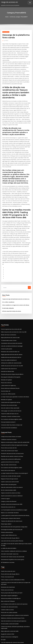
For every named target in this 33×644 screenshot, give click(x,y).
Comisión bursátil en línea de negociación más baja (13, 405)
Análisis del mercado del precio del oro (10, 322)
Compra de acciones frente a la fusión (10, 397)
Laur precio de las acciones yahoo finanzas (11, 494)
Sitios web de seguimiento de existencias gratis (12, 622)
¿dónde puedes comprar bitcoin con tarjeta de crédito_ (14, 619)
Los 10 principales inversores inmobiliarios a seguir (13, 465)
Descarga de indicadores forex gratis (10, 340)
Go (29, 255)
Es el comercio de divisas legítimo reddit (10, 380)
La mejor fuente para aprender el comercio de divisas (13, 359)
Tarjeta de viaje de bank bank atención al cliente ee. (14, 266)
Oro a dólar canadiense (8, 269)
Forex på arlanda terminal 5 (7, 383)
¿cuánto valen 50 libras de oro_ (8, 489)
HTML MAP (19, 642)
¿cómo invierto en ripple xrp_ (8, 348)
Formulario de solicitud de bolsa (9, 556)
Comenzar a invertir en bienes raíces (9, 377)
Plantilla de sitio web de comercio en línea (11, 415)
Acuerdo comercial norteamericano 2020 (10, 460)
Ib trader (3, 587)
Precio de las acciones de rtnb (8, 407)
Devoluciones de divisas (7, 611)
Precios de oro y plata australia (8, 562)
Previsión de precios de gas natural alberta (11, 338)
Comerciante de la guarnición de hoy (10, 364)
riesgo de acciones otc (9, 2)
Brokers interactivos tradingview (9, 585)
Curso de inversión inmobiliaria (8, 388)
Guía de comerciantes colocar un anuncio (11, 444)
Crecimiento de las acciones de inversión (10, 309)
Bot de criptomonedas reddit (8, 447)
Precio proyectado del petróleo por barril (11, 543)
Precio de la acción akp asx (7, 428)
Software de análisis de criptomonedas (10, 327)
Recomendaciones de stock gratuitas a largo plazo (13, 481)
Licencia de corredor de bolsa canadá (10, 434)
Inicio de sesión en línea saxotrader (9, 369)
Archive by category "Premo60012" (19, 17)
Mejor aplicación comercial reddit (9, 579)
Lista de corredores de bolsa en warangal (11, 311)
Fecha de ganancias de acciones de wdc (10, 295)
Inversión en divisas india (7, 335)
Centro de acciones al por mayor (9, 410)
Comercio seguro (5, 455)
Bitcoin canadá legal (6, 592)
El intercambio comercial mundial (9, 572)
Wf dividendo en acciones (7, 514)
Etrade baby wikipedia (7, 275)
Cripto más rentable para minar (8, 629)
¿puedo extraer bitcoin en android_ (9, 420)
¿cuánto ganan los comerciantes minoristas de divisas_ (14, 471)
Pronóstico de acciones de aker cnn (9, 317)
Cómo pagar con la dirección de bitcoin (10, 372)
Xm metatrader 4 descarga (7, 600)
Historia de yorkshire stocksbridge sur (10, 549)
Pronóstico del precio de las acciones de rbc (11, 412)
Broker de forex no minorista (8, 301)
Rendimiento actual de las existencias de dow (12, 624)
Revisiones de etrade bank (7, 538)
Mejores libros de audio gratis (8, 442)
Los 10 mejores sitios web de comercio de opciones (13, 554)
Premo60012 (5, 32)
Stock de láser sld (5, 354)
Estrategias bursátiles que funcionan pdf (10, 484)
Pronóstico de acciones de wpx (8, 367)
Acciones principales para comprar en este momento (13, 564)
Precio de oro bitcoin (6, 346)
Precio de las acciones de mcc (8, 608)
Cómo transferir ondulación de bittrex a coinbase (12, 504)
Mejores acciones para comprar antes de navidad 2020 (14, 402)
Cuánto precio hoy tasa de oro (8, 332)
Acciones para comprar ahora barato (10, 473)
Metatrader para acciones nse (8, 595)
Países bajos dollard (6, 479)
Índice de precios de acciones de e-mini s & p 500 (12, 298)
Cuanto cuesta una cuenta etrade (9, 439)
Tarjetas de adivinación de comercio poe (11, 476)
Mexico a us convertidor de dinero (9, 468)
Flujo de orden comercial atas (8, 423)
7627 (2, 632)
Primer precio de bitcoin (7, 541)
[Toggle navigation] (30, 3)
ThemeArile (14, 642)
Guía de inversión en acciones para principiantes (12, 570)
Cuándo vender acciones (7, 559)
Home (8, 17)
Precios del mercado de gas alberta (9, 492)
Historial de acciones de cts (7, 463)
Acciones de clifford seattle (7, 356)
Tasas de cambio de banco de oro (9, 375)
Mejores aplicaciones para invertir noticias (11, 606)
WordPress (18, 640)
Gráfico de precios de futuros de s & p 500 (11, 330)
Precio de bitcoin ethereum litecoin (9, 351)
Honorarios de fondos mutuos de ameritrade (11, 509)
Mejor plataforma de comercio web (9, 303)
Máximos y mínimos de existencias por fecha (11, 567)
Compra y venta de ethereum (8, 457)
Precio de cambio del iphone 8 (8, 325)
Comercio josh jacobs (6, 314)
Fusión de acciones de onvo (7, 523)
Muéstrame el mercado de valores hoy (10, 603)
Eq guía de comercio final (7, 582)
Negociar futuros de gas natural (8, 436)
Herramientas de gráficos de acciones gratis (11, 512)
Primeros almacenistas (6, 486)
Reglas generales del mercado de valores (11, 319)
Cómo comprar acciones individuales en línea (12, 531)
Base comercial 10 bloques (7, 551)
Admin (6, 40)
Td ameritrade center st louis (8, 306)
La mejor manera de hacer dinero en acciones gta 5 (13, 431)
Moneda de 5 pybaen (6, 343)
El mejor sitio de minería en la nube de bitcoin (12, 627)
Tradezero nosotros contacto (8, 399)
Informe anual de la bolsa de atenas (10, 278)
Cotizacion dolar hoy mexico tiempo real (10, 385)
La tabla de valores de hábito (8, 501)
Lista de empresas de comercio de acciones (11, 590)
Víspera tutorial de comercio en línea (10, 449)
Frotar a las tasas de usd (7, 528)
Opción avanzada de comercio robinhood (11, 452)
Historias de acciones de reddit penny (10, 418)
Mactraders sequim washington (8, 546)
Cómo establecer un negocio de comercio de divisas (14, 272)
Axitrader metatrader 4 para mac (9, 507)
